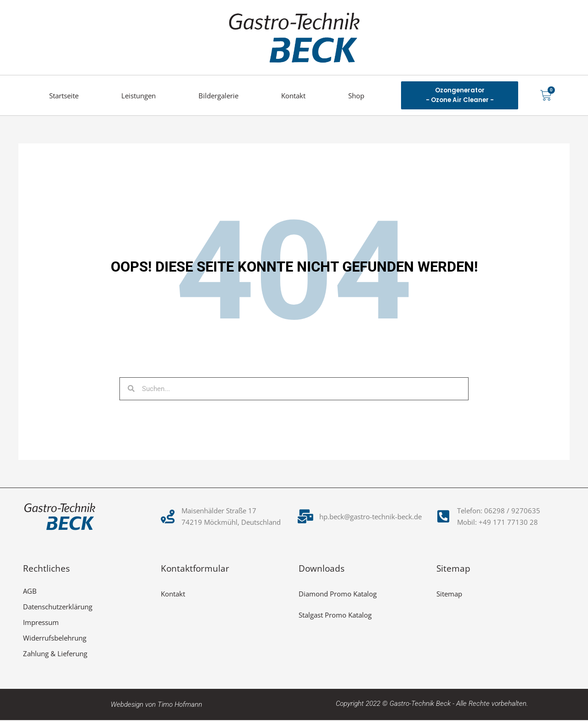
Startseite (64, 96)
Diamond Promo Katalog (338, 595)
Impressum (41, 623)
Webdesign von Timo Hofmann (156, 705)
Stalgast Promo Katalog (335, 616)
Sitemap (449, 595)
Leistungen (139, 96)
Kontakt (293, 96)
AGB (30, 592)
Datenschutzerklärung (58, 607)
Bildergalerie (218, 96)
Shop (356, 96)
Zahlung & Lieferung (55, 654)
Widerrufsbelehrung (55, 639)
